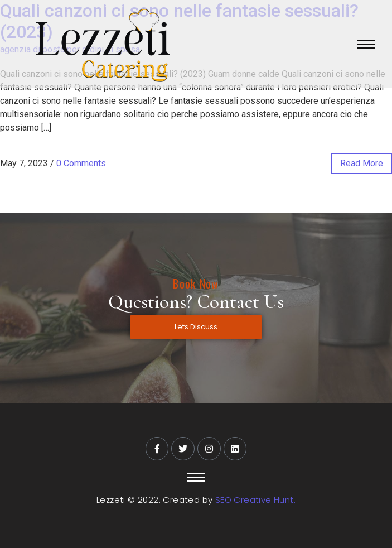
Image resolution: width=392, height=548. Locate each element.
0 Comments (81, 163)
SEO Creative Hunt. (255, 500)
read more (362, 163)
